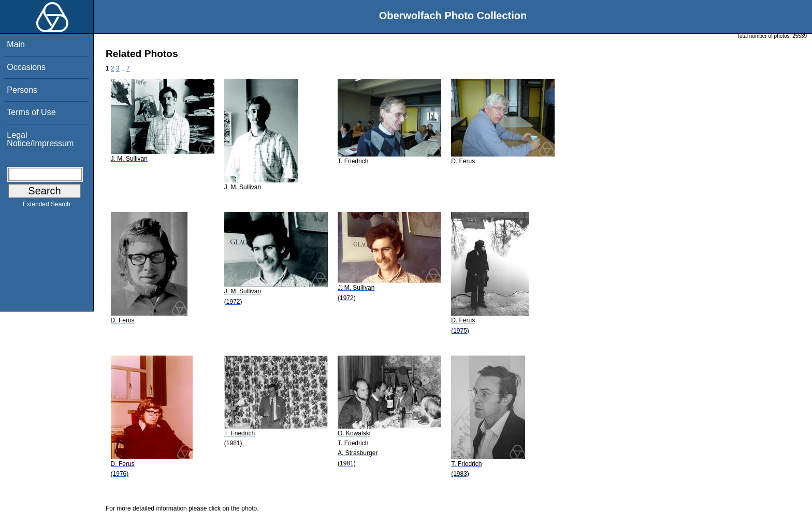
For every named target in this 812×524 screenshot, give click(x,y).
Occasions (26, 67)
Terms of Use (31, 112)
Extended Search (47, 206)
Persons (22, 90)
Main (16, 44)
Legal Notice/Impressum (40, 139)
